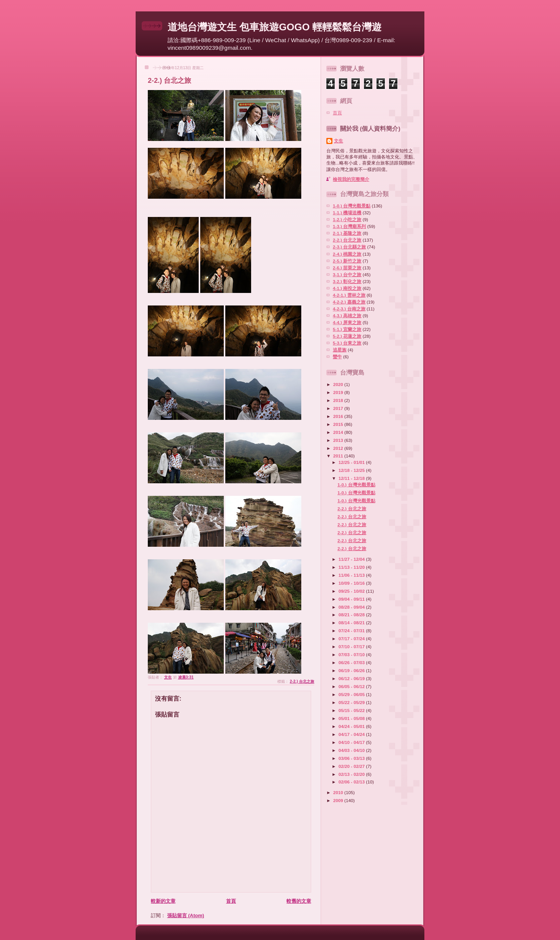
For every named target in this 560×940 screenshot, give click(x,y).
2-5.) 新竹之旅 (347, 261)
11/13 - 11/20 (352, 567)
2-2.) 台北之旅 (302, 681)
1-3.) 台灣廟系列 (349, 226)
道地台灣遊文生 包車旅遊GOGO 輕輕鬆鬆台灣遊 (274, 27)
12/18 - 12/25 (352, 470)
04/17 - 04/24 (352, 734)
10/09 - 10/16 (352, 583)
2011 (339, 456)
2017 (339, 408)
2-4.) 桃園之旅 (347, 254)
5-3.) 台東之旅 (347, 343)
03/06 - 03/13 (352, 758)
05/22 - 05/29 (352, 702)
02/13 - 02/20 (352, 774)
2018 (339, 400)
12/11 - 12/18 (352, 478)
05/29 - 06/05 (352, 694)
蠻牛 (337, 357)
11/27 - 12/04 (352, 559)
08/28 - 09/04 (352, 607)
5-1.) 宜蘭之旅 (347, 329)
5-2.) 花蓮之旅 (347, 336)
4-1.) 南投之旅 (347, 288)
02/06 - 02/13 (352, 782)
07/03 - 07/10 (352, 654)
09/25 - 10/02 (352, 591)
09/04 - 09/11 (352, 599)
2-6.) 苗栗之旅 (347, 268)
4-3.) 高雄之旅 (347, 316)
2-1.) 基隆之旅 (347, 233)
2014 (339, 432)
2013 (339, 440)
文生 (339, 141)
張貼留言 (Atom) (186, 915)
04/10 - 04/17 (352, 742)
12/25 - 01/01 (352, 462)
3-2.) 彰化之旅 (347, 281)
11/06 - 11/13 (352, 575)
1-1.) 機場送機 (347, 213)
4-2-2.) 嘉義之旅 (349, 302)
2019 (339, 392)
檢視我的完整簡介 (351, 179)
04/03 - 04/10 (352, 750)
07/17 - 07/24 (352, 639)
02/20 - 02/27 (352, 766)
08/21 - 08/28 (352, 615)
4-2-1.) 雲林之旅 (349, 295)
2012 (339, 448)
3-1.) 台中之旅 (347, 275)
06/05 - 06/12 (352, 686)
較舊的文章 (299, 901)
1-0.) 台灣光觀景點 (352, 206)
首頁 (231, 901)
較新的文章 (163, 901)
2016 (339, 416)
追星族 (340, 350)
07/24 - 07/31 (352, 631)
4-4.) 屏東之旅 (347, 322)
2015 (339, 424)
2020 (339, 384)
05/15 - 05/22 (352, 710)
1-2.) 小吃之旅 (347, 219)
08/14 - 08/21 (352, 623)
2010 (339, 792)
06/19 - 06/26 (352, 670)
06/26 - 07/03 (352, 662)
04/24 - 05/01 (352, 726)
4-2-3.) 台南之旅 (349, 309)
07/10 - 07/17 (352, 646)
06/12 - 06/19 (352, 678)
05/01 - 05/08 (352, 718)
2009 (339, 800)
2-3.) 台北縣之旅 (349, 247)
